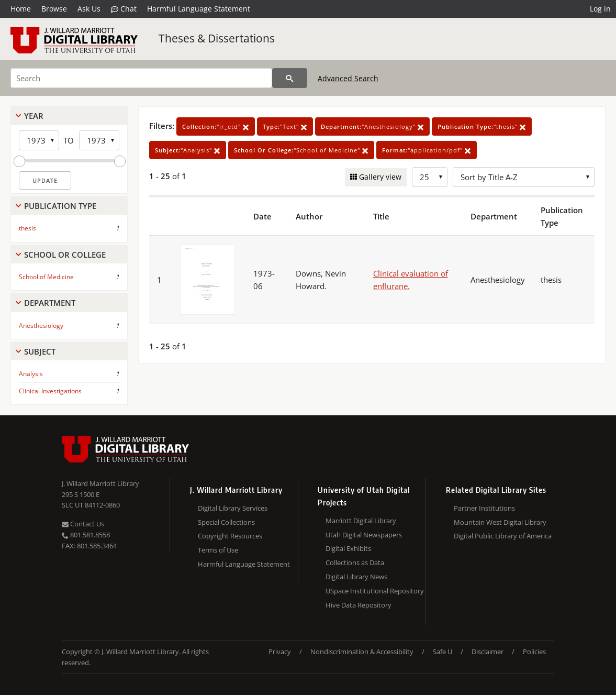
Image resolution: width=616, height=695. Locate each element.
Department (50, 303)
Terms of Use (218, 550)
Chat (124, 9)
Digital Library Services (233, 508)
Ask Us (89, 9)
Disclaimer (488, 652)
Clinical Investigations (50, 391)
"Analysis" (188, 150)
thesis (27, 228)
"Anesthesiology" (372, 126)
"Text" (285, 126)
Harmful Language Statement (199, 9)
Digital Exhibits (348, 548)
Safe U (443, 652)
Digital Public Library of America (503, 536)
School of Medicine (46, 277)
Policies (534, 652)
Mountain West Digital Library (500, 522)
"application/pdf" (427, 150)
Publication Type (60, 206)
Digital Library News (356, 577)
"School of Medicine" (301, 150)
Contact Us (83, 524)
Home (21, 9)
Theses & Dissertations (217, 38)
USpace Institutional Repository (375, 591)
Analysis (31, 374)
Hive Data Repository (359, 605)
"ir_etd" (216, 126)
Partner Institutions (484, 508)
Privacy (280, 652)
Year (34, 116)
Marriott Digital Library (361, 521)
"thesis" (482, 126)
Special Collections (226, 522)
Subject (40, 351)
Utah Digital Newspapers (364, 535)
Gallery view (379, 177)
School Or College (65, 255)
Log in (600, 9)
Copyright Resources (230, 536)
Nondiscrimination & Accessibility (362, 652)
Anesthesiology (41, 326)
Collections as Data (355, 562)
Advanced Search (348, 78)
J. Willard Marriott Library (100, 483)
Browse (54, 9)
